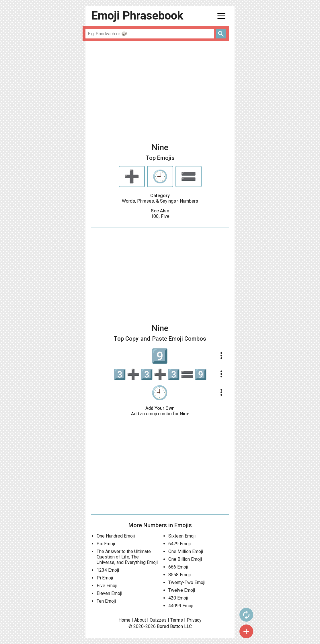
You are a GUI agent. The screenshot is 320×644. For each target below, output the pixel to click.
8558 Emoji (179, 575)
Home (124, 620)
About (140, 620)
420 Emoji (178, 598)
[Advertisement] (160, 89)
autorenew (246, 615)
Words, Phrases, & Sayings (149, 201)
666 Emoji (178, 567)
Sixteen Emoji (182, 536)
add (246, 631)
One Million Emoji (186, 551)
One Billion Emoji (185, 559)
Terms (177, 620)
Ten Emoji (106, 601)
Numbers (189, 201)
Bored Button (170, 626)
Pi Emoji (105, 578)
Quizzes (158, 620)
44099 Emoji (181, 606)
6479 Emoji (179, 544)
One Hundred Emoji (116, 536)
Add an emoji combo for (160, 414)
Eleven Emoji (109, 593)
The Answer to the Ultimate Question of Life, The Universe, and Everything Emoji (127, 557)
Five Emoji (107, 586)
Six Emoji (106, 544)
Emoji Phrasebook (137, 16)
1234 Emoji (108, 570)
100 (155, 216)
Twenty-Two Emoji (187, 582)
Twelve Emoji (182, 590)
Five (165, 216)
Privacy (194, 620)
